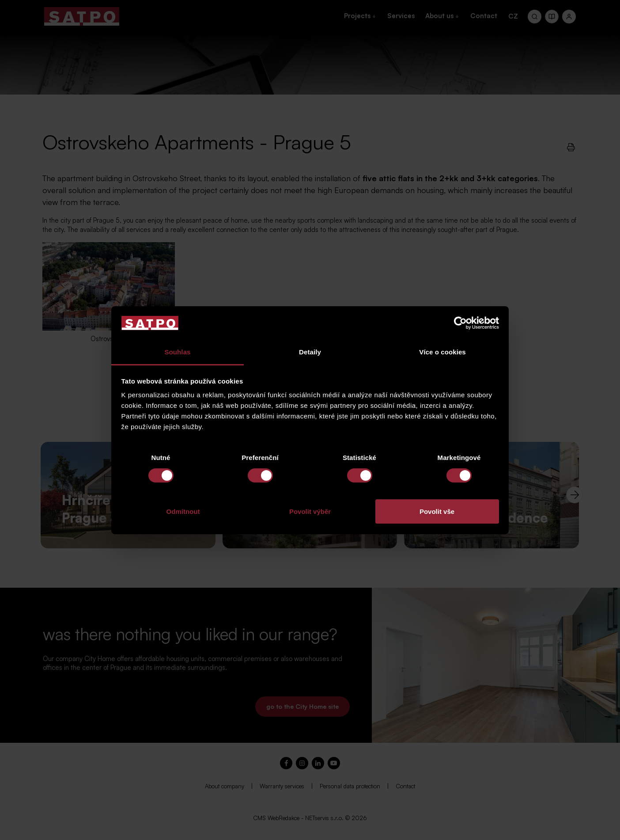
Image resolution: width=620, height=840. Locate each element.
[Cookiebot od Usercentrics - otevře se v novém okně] (460, 323)
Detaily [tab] (310, 352)
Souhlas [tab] (177, 352)
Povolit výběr (310, 511)
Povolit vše (437, 511)
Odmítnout (183, 511)
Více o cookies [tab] (442, 352)
